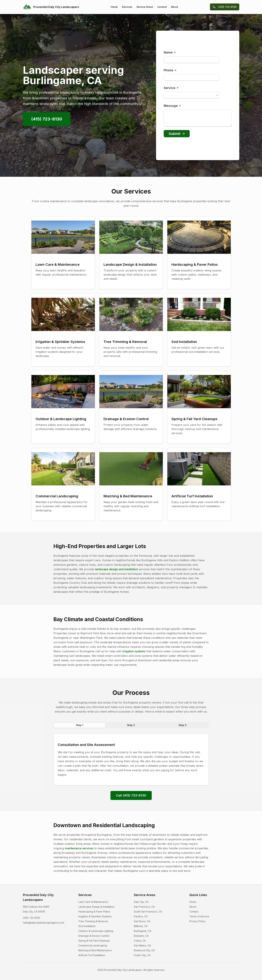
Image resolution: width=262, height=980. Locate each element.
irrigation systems (134, 651)
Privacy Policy (197, 921)
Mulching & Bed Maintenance (95, 950)
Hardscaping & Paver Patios (94, 912)
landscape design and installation (116, 569)
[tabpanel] (131, 760)
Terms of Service (199, 916)
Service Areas (145, 7)
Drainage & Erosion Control (94, 936)
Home (114, 7)
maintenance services (79, 848)
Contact (162, 7)
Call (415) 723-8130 (131, 795)
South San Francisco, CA (148, 912)
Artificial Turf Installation (92, 955)
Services (127, 7)
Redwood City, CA (144, 950)
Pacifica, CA (141, 916)
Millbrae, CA (141, 926)
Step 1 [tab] (80, 725)
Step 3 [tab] (182, 725)
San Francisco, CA (144, 907)
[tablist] (131, 725)
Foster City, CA (142, 955)
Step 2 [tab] (131, 725)
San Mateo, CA (142, 945)
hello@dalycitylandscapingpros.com (44, 923)
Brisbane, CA (141, 936)
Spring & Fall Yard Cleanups (94, 941)
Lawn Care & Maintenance (93, 902)
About (175, 7)
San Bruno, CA (142, 921)
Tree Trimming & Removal (93, 921)
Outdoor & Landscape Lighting (96, 931)
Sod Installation (87, 926)
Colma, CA (140, 941)
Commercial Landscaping (93, 945)
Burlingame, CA (143, 931)
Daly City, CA (141, 902)
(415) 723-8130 (225, 7)
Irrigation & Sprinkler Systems (95, 916)
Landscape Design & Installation (96, 907)
